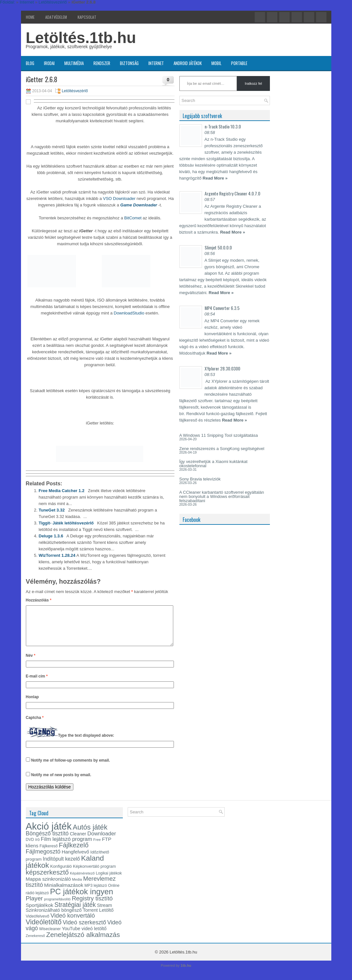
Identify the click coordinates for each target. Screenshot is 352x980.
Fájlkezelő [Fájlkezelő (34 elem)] (74, 853)
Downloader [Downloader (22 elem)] (102, 841)
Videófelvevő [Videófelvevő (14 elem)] (38, 924)
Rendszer (102, 63)
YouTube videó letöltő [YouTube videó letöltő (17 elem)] (84, 936)
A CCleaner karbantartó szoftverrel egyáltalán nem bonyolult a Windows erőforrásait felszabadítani (222, 496)
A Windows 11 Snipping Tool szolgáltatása (219, 435)
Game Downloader (139, 205)
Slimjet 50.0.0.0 (218, 247)
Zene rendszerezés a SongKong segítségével (222, 449)
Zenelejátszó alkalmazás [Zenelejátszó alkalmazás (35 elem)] (83, 942)
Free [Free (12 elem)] (97, 847)
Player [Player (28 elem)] (34, 906)
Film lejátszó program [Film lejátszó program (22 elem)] (66, 847)
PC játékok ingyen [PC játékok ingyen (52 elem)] (82, 899)
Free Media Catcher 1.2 (62, 491)
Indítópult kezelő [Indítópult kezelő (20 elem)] (61, 867)
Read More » (215, 178)
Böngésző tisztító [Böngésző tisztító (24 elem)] (47, 841)
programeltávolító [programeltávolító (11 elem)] (57, 907)
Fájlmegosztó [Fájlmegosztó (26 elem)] (43, 859)
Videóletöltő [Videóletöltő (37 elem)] (44, 930)
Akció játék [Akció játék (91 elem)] (49, 834)
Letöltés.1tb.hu (81, 38)
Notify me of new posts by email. (61, 783)
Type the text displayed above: (86, 743)
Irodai (49, 63)
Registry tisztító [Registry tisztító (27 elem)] (92, 906)
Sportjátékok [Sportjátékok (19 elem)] (40, 913)
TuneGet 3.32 (52, 510)
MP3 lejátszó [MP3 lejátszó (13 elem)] (96, 893)
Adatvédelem (56, 17)
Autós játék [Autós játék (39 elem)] (90, 835)
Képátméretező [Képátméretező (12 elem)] (82, 881)
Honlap (32, 705)
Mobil (216, 63)
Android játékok (188, 63)
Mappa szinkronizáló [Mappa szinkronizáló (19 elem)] (48, 887)
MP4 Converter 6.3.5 (222, 308)
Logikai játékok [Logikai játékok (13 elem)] (109, 881)
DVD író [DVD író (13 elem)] (33, 847)
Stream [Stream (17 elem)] (105, 913)
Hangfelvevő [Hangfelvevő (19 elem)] (75, 859)
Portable (239, 63)
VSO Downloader (119, 198)
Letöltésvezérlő (75, 91)
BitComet (133, 218)
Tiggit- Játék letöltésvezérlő (66, 523)
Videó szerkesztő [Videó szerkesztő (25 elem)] (84, 930)
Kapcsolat (87, 17)
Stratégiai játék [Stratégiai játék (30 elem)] (75, 912)
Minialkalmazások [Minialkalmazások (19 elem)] (64, 893)
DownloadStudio (129, 313)
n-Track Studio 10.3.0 (223, 126)
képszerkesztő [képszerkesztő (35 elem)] (47, 880)
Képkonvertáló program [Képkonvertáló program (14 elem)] (95, 874)
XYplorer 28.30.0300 (222, 368)
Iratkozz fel (253, 83)
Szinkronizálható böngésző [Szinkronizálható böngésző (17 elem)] (54, 918)
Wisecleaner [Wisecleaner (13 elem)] (50, 937)
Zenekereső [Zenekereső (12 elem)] (36, 943)
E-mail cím (37, 684)
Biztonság (129, 63)
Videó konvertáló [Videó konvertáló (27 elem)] (73, 923)
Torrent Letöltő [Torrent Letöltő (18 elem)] (98, 918)
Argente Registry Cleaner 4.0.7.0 (232, 193)
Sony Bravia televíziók (200, 479)
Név (31, 663)
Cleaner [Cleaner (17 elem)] (78, 842)
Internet (156, 63)
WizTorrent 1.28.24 (57, 555)
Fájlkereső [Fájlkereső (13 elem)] (48, 854)
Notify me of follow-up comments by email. (70, 768)
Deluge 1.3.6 (51, 536)
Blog (30, 63)
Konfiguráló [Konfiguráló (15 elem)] (61, 874)
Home (30, 17)
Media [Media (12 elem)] (77, 887)
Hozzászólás (39, 600)
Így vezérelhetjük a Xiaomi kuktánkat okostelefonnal (213, 464)
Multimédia (74, 63)
